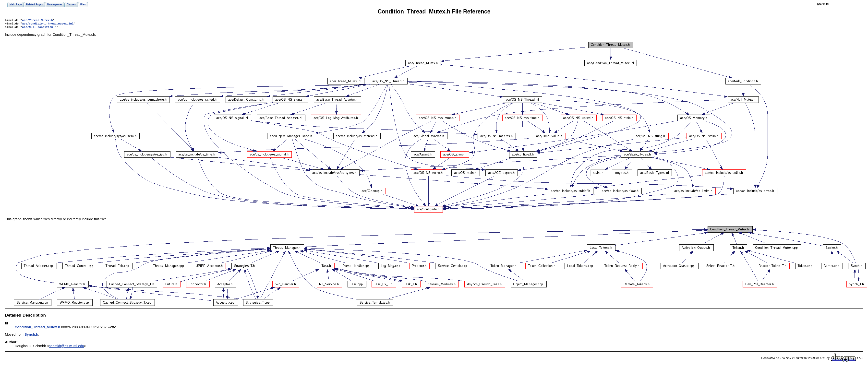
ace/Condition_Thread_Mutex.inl (48, 24)
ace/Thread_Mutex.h (37, 21)
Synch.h (31, 336)
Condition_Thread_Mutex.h (37, 329)
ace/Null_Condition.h (39, 28)
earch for (823, 4)
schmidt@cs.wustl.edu (66, 347)
